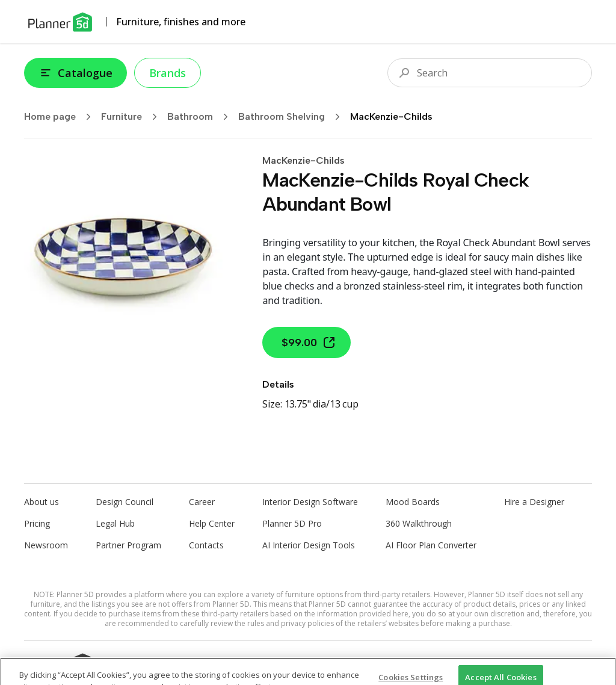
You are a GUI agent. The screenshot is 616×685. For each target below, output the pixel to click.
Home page (61, 117)
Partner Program (128, 545)
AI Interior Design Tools (309, 545)
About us (42, 502)
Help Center (212, 523)
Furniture (133, 117)
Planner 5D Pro (292, 523)
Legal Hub (115, 523)
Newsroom (46, 545)
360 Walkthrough (419, 523)
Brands (168, 73)
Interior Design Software (310, 502)
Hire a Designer (534, 502)
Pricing (37, 523)
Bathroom (202, 117)
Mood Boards (413, 502)
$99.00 (309, 342)
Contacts (206, 545)
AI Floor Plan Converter (431, 545)
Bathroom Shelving (293, 117)
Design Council (125, 502)
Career (202, 502)
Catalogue (75, 73)
